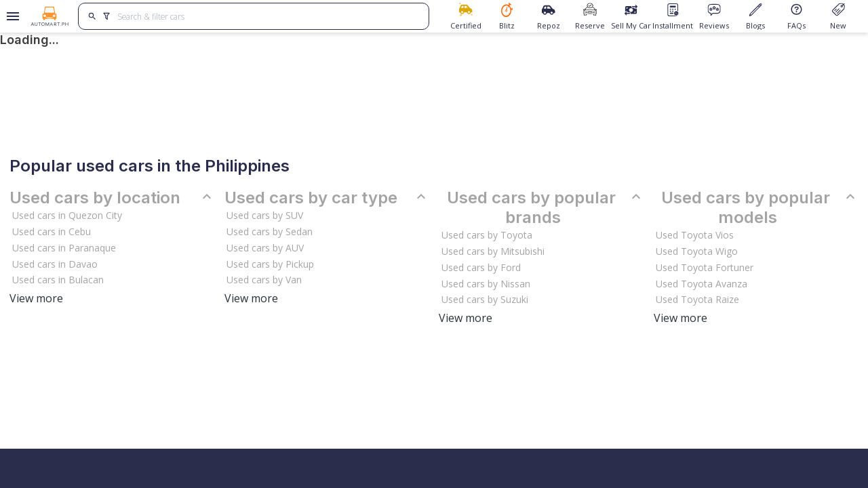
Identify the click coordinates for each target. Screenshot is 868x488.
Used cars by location (112, 198)
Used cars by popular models (760, 208)
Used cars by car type (327, 198)
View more (36, 298)
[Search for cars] (268, 16)
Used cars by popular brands (546, 208)
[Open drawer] (11, 16)
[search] (93, 16)
